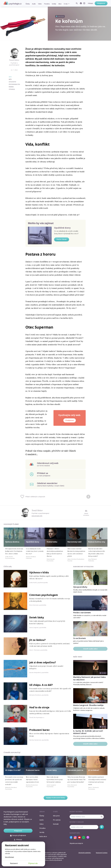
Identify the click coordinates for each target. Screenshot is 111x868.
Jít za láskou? (37, 640)
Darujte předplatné (18, 835)
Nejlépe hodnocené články (56, 798)
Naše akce (43, 836)
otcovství (12, 82)
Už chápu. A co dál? (41, 685)
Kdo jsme (56, 816)
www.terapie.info (37, 516)
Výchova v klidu (39, 572)
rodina (11, 87)
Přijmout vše (33, 863)
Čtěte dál (8, 567)
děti (10, 79)
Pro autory (57, 820)
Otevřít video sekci (90, 744)
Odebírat (102, 827)
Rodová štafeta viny (97, 542)
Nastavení (14, 863)
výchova (12, 89)
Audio (34, 4)
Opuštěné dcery (62, 228)
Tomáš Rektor (14, 60)
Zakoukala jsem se (75, 770)
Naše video (78, 657)
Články (28, 4)
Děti (10, 77)
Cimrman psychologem (44, 595)
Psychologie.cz (13, 3)
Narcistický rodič (75, 542)
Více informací (9, 857)
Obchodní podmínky (85, 853)
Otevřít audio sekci (90, 649)
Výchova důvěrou (12, 542)
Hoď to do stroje (39, 707)
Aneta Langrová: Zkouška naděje (88, 705)
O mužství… (32, 454)
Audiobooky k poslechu (83, 567)
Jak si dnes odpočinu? (43, 662)
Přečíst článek (62, 239)
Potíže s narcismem (82, 613)
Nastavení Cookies (102, 853)
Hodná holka (52, 542)
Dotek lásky (37, 617)
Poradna (47, 4)
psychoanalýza (14, 84)
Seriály (54, 4)
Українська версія (76, 843)
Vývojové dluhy (80, 587)
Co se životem (79, 638)
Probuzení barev (39, 730)
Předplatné (101, 3)
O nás (66, 4)
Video (40, 4)
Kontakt (56, 824)
